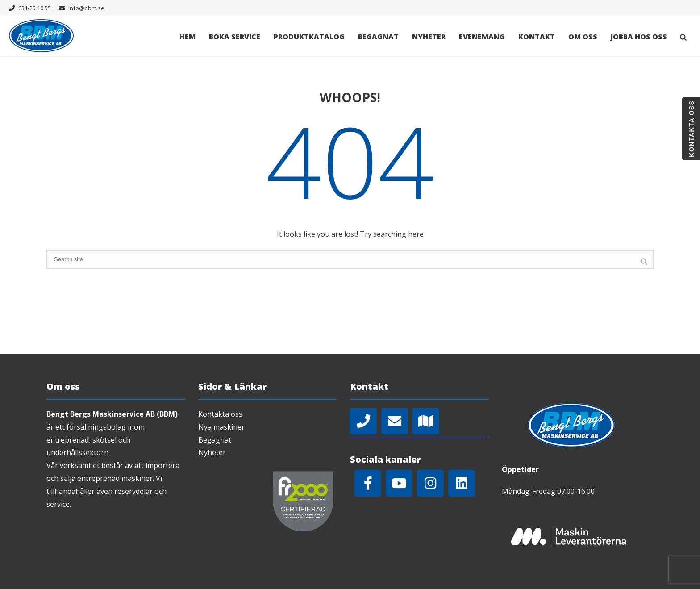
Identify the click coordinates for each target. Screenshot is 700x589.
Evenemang (482, 37)
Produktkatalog (309, 37)
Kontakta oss (220, 414)
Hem (187, 37)
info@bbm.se (86, 8)
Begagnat (378, 37)
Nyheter (429, 37)
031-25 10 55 (35, 8)
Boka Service (235, 37)
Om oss (583, 37)
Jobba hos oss (639, 37)
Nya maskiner (221, 427)
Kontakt (537, 37)
